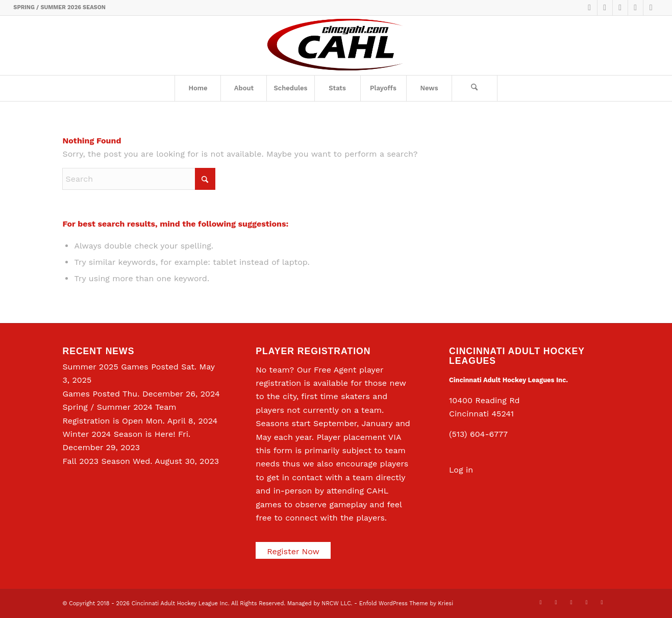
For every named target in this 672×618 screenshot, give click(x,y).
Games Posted (91, 394)
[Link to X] (590, 8)
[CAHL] (336, 45)
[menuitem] (197, 88)
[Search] (475, 88)
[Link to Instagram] (636, 8)
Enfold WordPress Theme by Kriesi (406, 603)
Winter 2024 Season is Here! (119, 434)
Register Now (293, 551)
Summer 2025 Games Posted (120, 367)
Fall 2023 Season (96, 461)
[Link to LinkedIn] (620, 8)
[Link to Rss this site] (651, 8)
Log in (461, 470)
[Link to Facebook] (605, 8)
